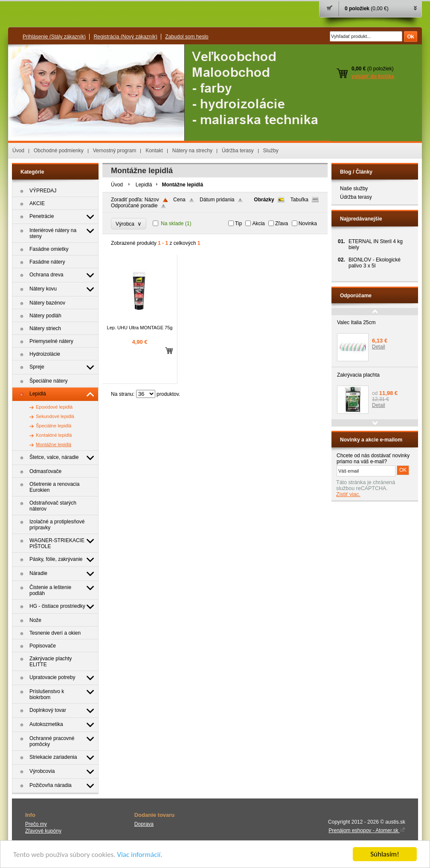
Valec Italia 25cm (356, 322)
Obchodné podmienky (59, 151)
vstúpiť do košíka (373, 76)
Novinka (308, 224)
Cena (179, 200)
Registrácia (125, 37)
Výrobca (129, 224)
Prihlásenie (54, 37)
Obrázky (264, 200)
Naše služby (354, 189)
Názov (152, 200)
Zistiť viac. (348, 494)
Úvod (18, 151)
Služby (271, 151)
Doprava (144, 824)
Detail (379, 347)
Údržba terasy (238, 151)
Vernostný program (115, 151)
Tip (238, 224)
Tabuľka (299, 200)
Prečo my (36, 824)
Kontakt (154, 151)
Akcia (258, 224)
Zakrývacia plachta (358, 375)
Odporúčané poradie (134, 206)
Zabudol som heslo (187, 37)
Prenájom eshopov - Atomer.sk (367, 830)
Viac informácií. (139, 855)
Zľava (282, 224)
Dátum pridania (217, 200)
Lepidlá (144, 185)
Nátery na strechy (192, 151)
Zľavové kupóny (43, 831)
